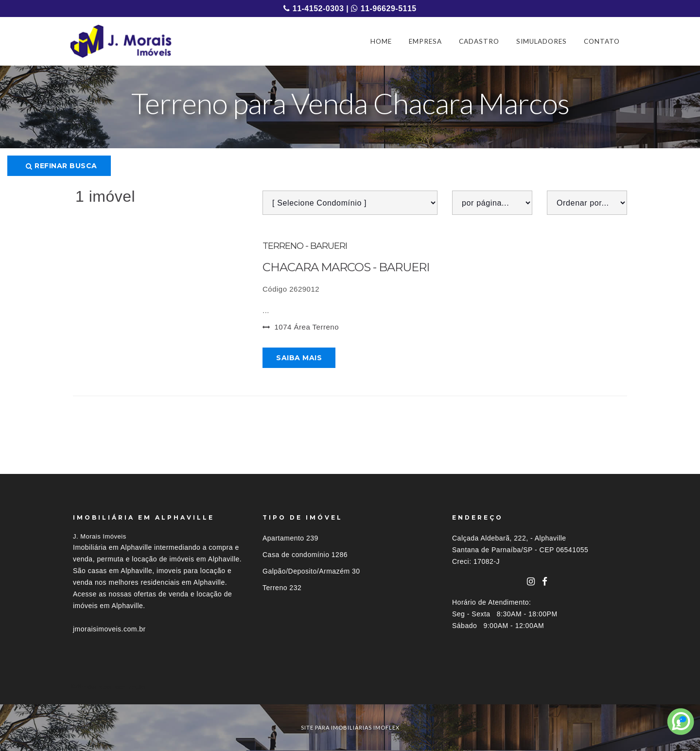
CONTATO (602, 41)
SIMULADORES (542, 41)
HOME (381, 41)
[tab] (350, 687)
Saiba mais (299, 358)
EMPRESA (425, 41)
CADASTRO (479, 41)
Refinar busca (61, 166)
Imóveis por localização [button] (113, 687)
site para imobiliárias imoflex (350, 727)
